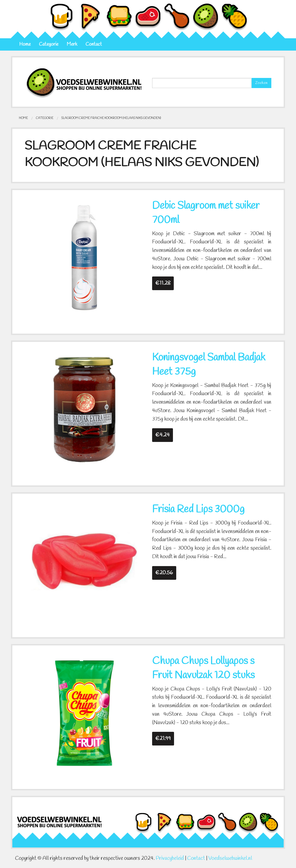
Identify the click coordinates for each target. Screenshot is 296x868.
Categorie (49, 44)
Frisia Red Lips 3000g (198, 509)
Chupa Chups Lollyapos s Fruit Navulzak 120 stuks (203, 668)
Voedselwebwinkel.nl (230, 858)
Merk (72, 44)
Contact (94, 44)
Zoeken (261, 83)
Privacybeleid (170, 858)
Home (25, 44)
